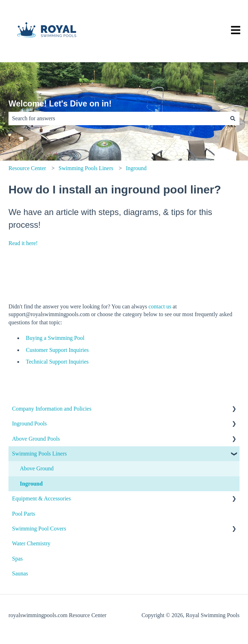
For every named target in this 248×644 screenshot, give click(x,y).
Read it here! (23, 243)
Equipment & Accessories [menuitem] (41, 498)
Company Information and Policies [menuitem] (52, 409)
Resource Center (27, 168)
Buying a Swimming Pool (55, 338)
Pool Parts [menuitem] (24, 514)
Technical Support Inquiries (57, 362)
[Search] (233, 118)
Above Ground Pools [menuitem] (36, 439)
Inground (136, 168)
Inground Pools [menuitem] (29, 423)
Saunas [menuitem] (20, 573)
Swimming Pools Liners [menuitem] (39, 454)
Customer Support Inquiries (57, 350)
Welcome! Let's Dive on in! (60, 104)
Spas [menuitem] (17, 559)
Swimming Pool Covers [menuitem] (39, 529)
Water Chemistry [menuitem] (31, 543)
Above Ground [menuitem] (37, 468)
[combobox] (117, 118)
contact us (160, 306)
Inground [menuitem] (31, 484)
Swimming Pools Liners (86, 168)
